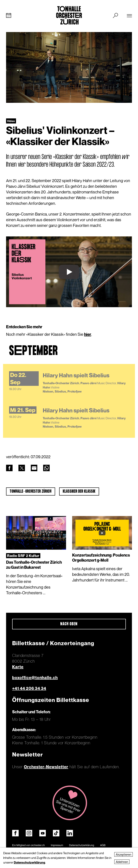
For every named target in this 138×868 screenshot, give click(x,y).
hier (88, 334)
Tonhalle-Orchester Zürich (31, 491)
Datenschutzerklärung (82, 845)
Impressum (57, 845)
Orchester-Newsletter (46, 767)
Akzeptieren (124, 854)
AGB (103, 845)
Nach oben (69, 624)
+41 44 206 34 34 (29, 688)
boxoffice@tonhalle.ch (35, 678)
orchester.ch (38, 845)
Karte (18, 667)
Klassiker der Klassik (79, 491)
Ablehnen (122, 862)
